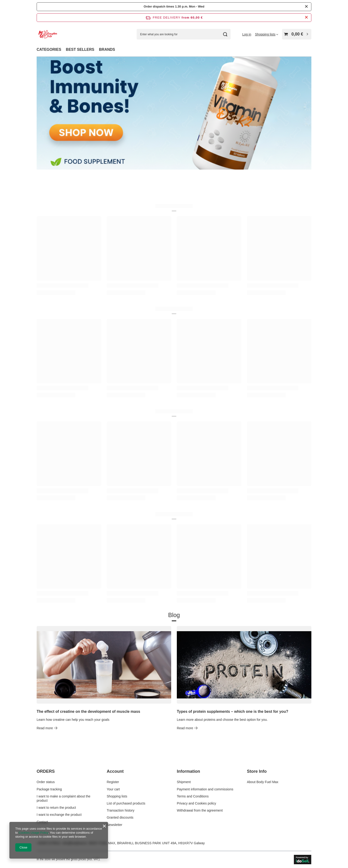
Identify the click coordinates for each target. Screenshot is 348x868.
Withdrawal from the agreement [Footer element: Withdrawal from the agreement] (200, 810)
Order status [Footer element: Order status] (46, 782)
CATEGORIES (49, 50)
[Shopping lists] (267, 34)
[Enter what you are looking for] (184, 34)
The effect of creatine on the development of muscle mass (88, 711)
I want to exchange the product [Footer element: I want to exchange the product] (59, 815)
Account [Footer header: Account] (115, 771)
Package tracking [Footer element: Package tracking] (49, 789)
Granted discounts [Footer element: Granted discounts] (120, 817)
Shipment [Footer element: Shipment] (184, 782)
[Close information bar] (306, 18)
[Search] (225, 34)
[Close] (306, 7)
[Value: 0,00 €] (297, 34)
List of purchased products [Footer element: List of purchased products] (126, 803)
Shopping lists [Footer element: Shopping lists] (117, 796)
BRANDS (107, 50)
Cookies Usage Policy (33, 833)
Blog (174, 615)
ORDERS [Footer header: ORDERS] (46, 771)
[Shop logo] (48, 34)
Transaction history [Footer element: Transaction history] (121, 810)
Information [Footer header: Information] (188, 771)
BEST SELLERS (80, 50)
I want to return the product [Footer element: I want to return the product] (56, 808)
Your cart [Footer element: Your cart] (113, 789)
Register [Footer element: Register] (113, 782)
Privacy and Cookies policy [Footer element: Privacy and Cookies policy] (196, 803)
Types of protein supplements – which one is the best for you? (232, 711)
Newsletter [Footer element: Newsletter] (115, 825)
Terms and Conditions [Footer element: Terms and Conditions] (193, 796)
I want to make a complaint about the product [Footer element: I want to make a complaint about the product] (64, 798)
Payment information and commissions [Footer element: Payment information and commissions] (205, 789)
